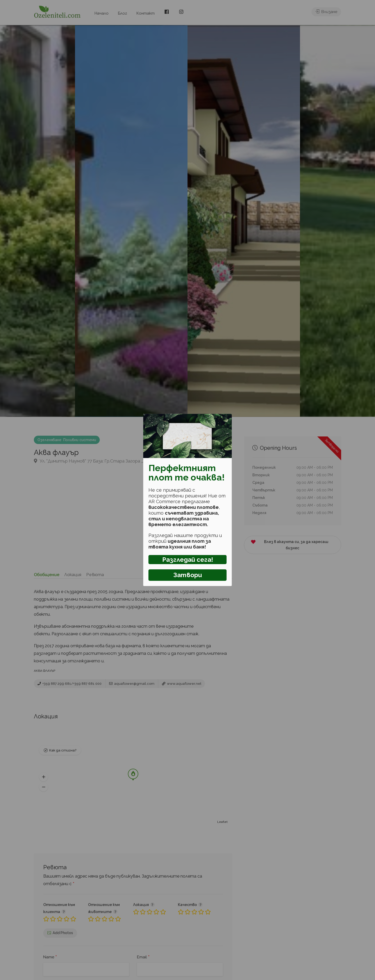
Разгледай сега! (188, 560)
